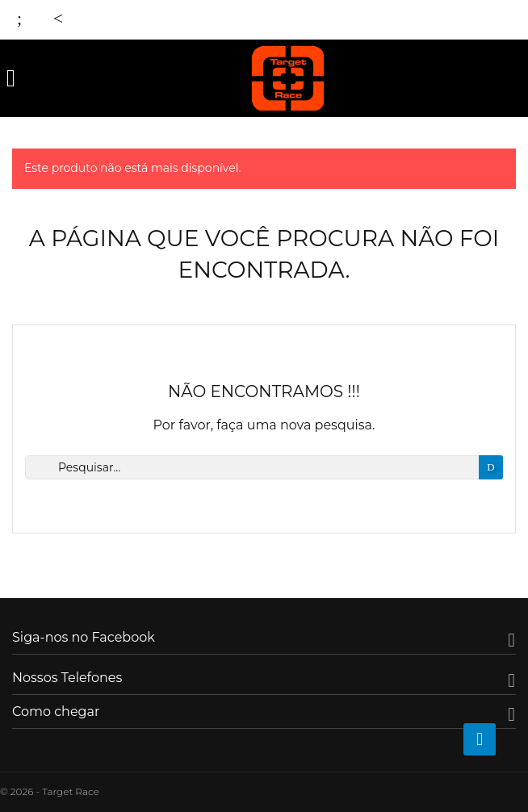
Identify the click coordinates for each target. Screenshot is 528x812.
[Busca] (264, 467)
